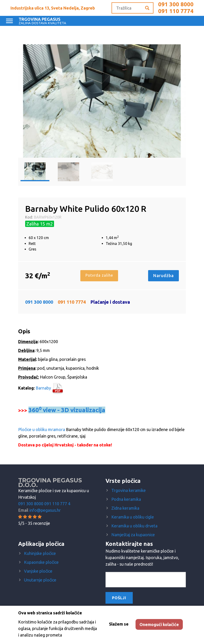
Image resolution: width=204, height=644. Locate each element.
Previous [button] (27, 101)
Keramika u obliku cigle (133, 517)
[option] (102, 101)
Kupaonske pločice (41, 562)
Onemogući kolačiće (159, 624)
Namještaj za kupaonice (133, 535)
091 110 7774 (176, 11)
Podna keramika (126, 499)
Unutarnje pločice (40, 580)
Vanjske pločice (38, 571)
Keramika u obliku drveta (134, 526)
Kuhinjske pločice (40, 553)
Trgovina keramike (129, 490)
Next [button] (177, 101)
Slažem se (119, 624)
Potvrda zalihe (99, 275)
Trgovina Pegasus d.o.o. (50, 483)
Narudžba (163, 275)
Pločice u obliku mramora (42, 429)
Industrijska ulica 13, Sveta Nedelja (53, 8)
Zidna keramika (125, 508)
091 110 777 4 (57, 504)
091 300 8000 (176, 4)
